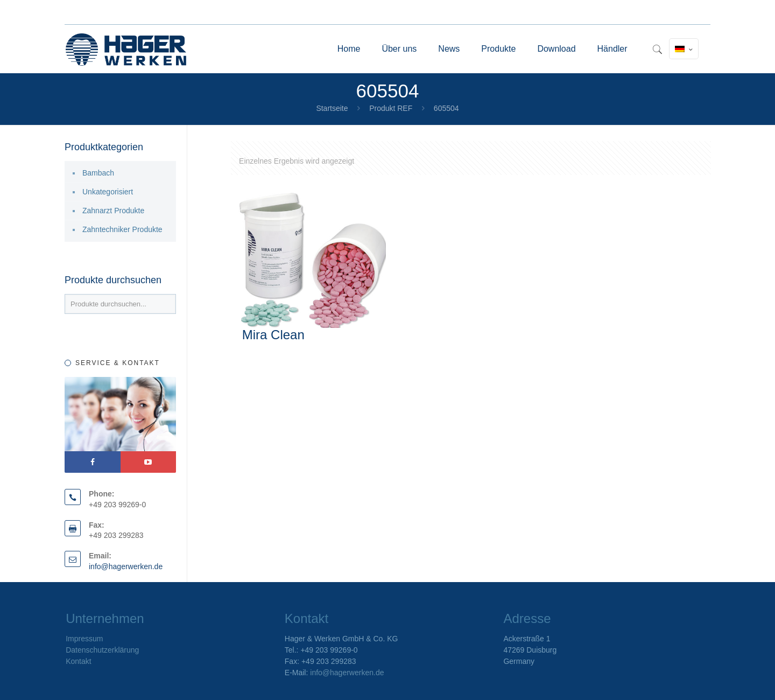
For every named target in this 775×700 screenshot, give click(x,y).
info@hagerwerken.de (126, 566)
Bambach (98, 173)
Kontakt (78, 661)
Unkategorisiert (108, 192)
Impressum (84, 639)
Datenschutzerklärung (102, 650)
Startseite (332, 108)
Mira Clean (273, 335)
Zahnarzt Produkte (113, 211)
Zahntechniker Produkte (122, 229)
